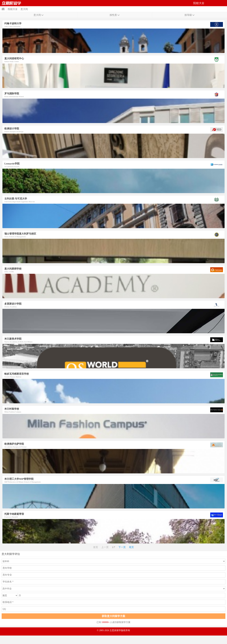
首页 (11, 3)
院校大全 (13, 9)
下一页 (122, 547)
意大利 (24, 9)
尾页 (131, 547)
